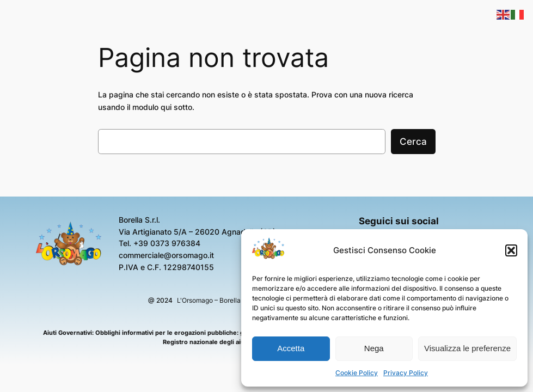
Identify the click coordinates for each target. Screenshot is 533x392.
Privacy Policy (406, 373)
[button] (511, 250)
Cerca (413, 142)
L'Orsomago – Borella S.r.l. (216, 300)
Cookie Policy (357, 373)
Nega (374, 348)
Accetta (291, 348)
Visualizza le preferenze (467, 348)
